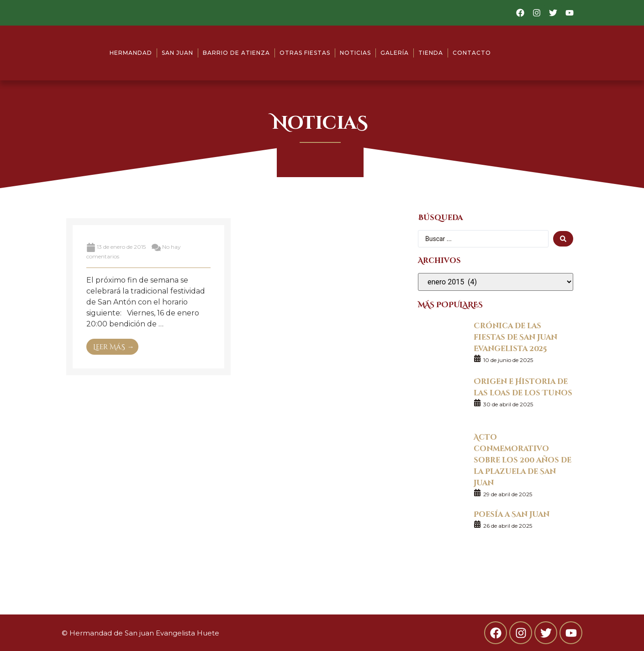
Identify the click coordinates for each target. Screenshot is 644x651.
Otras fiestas (305, 53)
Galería (395, 53)
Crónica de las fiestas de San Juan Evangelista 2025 (515, 337)
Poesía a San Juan (512, 514)
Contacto (472, 53)
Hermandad (131, 53)
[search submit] (563, 239)
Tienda (431, 53)
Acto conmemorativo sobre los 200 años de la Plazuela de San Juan (523, 459)
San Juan (177, 53)
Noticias (355, 53)
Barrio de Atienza (236, 53)
